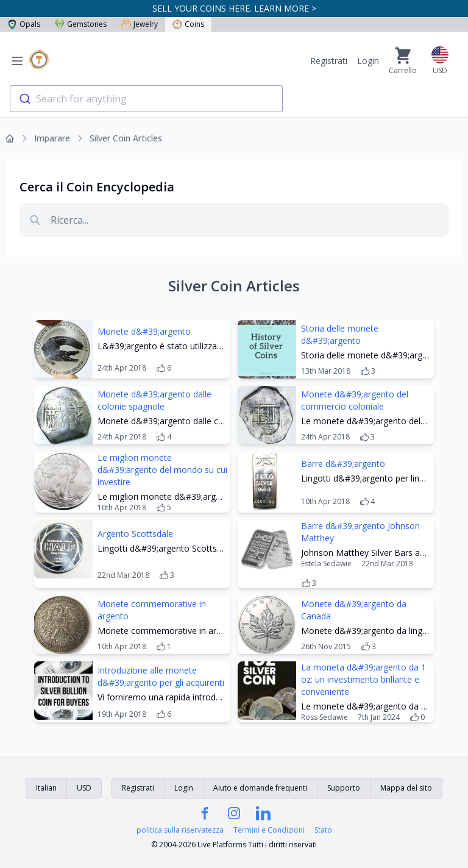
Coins (188, 24)
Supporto (344, 788)
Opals (24, 24)
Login (368, 61)
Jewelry (140, 24)
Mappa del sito (406, 788)
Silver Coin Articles (126, 138)
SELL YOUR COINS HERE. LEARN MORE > (234, 8)
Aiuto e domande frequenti (260, 788)
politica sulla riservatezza (180, 830)
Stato (323, 830)
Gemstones (81, 24)
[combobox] (146, 99)
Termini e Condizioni (269, 830)
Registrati (329, 61)
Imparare (52, 138)
